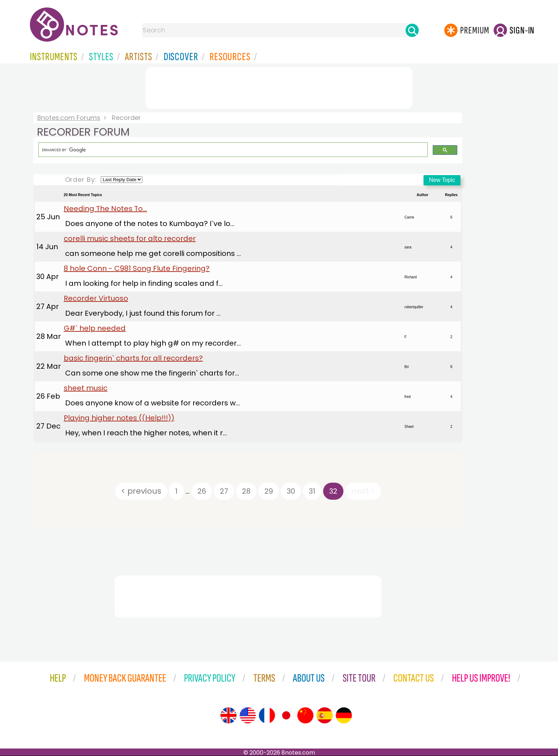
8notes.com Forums (69, 118)
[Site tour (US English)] (248, 715)
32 (333, 491)
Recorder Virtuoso (96, 298)
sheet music (86, 388)
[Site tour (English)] (228, 715)
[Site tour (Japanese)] (286, 715)
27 (224, 491)
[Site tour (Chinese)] (305, 715)
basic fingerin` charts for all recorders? (133, 358)
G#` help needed (95, 328)
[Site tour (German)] (344, 715)
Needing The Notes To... (105, 209)
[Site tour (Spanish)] (325, 715)
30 (291, 491)
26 (202, 491)
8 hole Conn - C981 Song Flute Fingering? (137, 268)
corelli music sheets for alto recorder (130, 238)
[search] (232, 150)
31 (312, 491)
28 (246, 491)
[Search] (412, 30)
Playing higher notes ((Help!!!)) (119, 418)
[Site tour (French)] (267, 715)
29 (269, 491)
